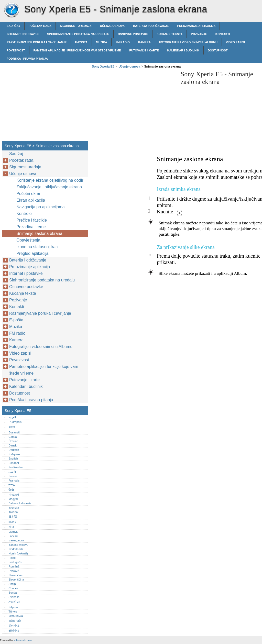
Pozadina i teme (31, 227)
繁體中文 (14, 631)
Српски (13, 588)
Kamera (144, 42)
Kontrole (24, 214)
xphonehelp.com (23, 640)
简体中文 (14, 626)
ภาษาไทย (14, 602)
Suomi (13, 476)
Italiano (13, 512)
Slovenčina (15, 575)
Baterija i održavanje (151, 26)
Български (15, 422)
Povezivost (16, 50)
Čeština (13, 441)
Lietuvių (13, 532)
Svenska (14, 597)
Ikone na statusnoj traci (37, 247)
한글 (11, 527)
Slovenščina (16, 580)
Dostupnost (218, 50)
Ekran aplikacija (31, 200)
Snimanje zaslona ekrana (39, 233)
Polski (12, 558)
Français (14, 481)
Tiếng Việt (15, 621)
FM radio (123, 42)
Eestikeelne (16, 467)
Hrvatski (14, 495)
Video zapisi (235, 42)
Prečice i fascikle (32, 220)
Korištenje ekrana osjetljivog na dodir (50, 180)
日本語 (13, 517)
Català (13, 437)
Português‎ (15, 562)
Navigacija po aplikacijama (41, 207)
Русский (14, 571)
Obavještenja (28, 240)
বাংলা (12, 427)
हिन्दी (11, 490)
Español (14, 463)
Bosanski (14, 432)
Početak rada (40, 26)
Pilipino (13, 607)
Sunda (13, 593)
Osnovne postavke (133, 34)
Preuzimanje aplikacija (196, 26)
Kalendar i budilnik (183, 50)
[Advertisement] (134, 106)
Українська (16, 616)
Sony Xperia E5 (12, 10)
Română (14, 566)
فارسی (12, 472)
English (13, 459)
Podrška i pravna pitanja (27, 59)
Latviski (13, 536)
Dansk (13, 445)
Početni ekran (29, 194)
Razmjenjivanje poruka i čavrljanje (37, 42)
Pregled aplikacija (32, 253)
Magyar (13, 499)
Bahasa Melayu (18, 545)
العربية (12, 417)
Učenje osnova (112, 26)
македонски (16, 540)
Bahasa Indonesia (20, 503)
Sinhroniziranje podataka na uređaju (78, 34)
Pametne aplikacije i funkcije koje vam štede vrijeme (77, 50)
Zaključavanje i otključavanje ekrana (49, 187)
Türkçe (13, 612)
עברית (12, 485)
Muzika (102, 42)
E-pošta (81, 42)
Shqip (12, 584)
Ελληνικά (14, 454)
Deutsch (14, 450)
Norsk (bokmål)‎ (18, 553)
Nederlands (16, 549)
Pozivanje (199, 34)
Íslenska (14, 508)
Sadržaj (13, 26)
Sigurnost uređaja (76, 26)
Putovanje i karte (144, 50)
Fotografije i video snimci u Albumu (188, 42)
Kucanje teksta (170, 34)
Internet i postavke (23, 34)
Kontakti (223, 34)
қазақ (12, 522)
